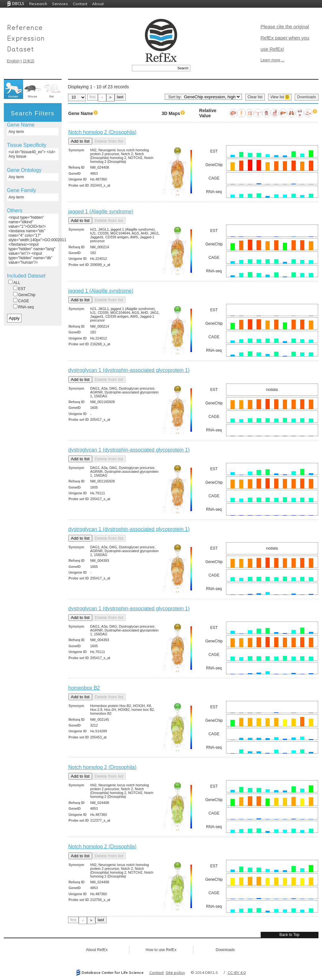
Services (60, 4)
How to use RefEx (161, 950)
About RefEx (97, 950)
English (13, 61)
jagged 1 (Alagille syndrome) (101, 212)
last (120, 97)
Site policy (175, 972)
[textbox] (154, 68)
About (98, 4)
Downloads (306, 97)
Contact (80, 4)
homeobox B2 (84, 688)
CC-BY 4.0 (237, 972)
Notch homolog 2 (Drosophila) (103, 132)
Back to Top (289, 935)
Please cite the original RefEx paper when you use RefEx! (285, 38)
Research (38, 4)
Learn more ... (273, 60)
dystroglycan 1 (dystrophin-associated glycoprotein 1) (129, 370)
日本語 (29, 61)
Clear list (255, 97)
